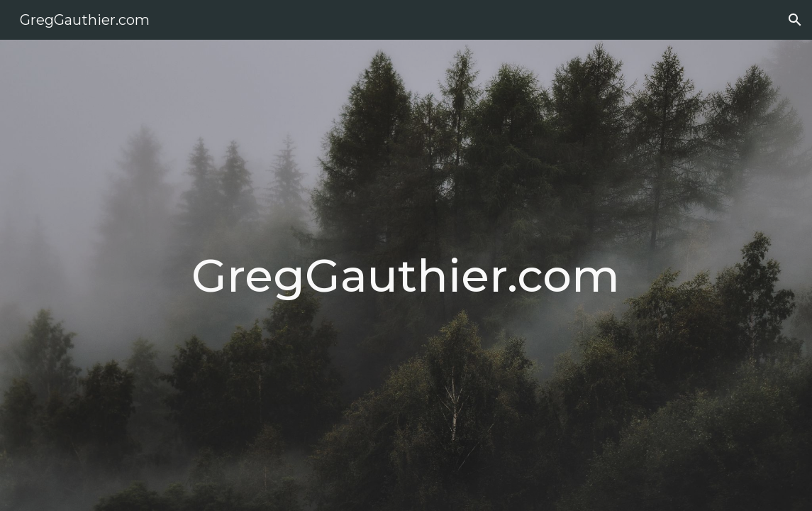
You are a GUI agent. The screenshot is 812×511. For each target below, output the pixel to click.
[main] (406, 275)
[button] (795, 20)
